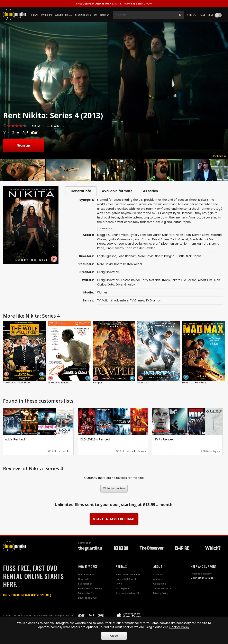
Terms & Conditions (165, 588)
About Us (158, 575)
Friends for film (87, 593)
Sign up (24, 145)
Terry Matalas (151, 280)
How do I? (84, 579)
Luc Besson (189, 280)
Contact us (160, 584)
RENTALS (121, 566)
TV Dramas (153, 301)
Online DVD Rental (126, 579)
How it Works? (86, 575)
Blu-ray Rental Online (128, 575)
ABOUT (158, 566)
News (119, 584)
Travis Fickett (171, 280)
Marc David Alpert (110, 264)
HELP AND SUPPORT (204, 566)
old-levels (139, 451)
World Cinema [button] (63, 15)
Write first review (114, 488)
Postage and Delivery (90, 588)
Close (114, 636)
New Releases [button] (83, 15)
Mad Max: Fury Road (195, 382)
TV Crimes (137, 301)
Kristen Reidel (133, 264)
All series (150, 191)
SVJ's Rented (164, 439)
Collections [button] (102, 15)
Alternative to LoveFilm (128, 593)
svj (219, 451)
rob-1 (68, 451)
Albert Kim (205, 280)
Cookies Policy (179, 627)
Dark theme (207, 15)
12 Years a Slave (58, 382)
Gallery (220, 156)
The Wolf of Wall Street (17, 382)
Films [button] (34, 15)
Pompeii (98, 382)
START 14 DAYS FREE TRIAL (114, 519)
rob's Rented (15, 439)
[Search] (145, 15)
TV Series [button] (46, 15)
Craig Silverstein (108, 272)
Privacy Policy (161, 593)
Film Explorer (123, 588)
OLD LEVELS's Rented (95, 439)
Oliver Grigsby (125, 285)
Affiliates (158, 579)
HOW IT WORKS (88, 566)
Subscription (85, 584)
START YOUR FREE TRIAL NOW (114, 4)
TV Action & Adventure (113, 301)
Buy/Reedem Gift (88, 598)
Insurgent (143, 382)
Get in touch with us (202, 578)
